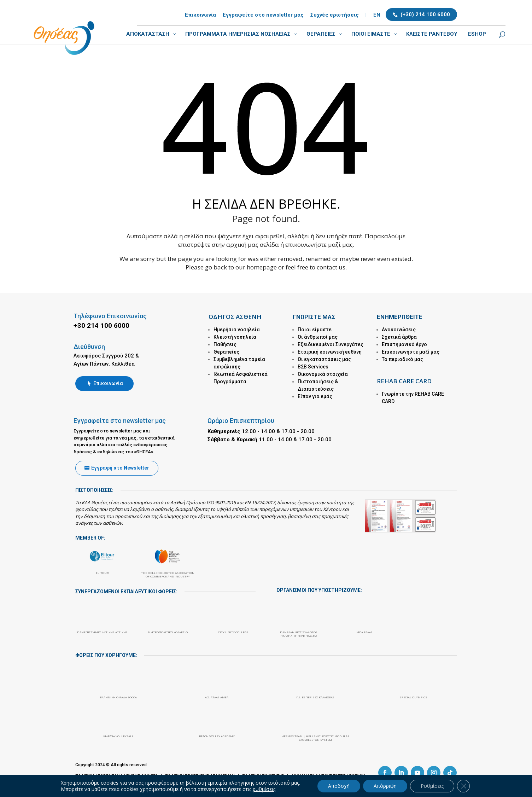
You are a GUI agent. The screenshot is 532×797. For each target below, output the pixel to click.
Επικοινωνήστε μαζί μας (411, 352)
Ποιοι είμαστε (315, 330)
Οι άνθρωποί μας (318, 337)
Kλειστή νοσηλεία (235, 337)
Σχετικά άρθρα (399, 337)
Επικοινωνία (200, 15)
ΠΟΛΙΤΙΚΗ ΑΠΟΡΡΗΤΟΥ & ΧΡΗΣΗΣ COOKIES (116, 776)
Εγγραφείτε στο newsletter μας (263, 15)
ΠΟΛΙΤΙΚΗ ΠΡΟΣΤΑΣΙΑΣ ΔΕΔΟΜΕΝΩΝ (200, 776)
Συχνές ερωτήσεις (335, 15)
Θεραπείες (226, 352)
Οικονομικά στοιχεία (323, 374)
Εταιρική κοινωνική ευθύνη (330, 352)
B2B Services (313, 367)
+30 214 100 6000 (101, 325)
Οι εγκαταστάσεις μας (324, 359)
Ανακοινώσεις (399, 330)
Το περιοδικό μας (402, 359)
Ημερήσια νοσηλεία (237, 330)
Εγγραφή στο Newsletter (120, 468)
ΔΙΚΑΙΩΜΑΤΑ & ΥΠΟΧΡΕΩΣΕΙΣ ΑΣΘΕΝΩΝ (328, 776)
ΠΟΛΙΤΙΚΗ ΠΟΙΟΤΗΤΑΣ (263, 776)
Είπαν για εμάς (315, 396)
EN (377, 15)
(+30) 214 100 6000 (425, 14)
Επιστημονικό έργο (404, 344)
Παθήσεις (225, 344)
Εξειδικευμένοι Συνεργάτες (331, 344)
